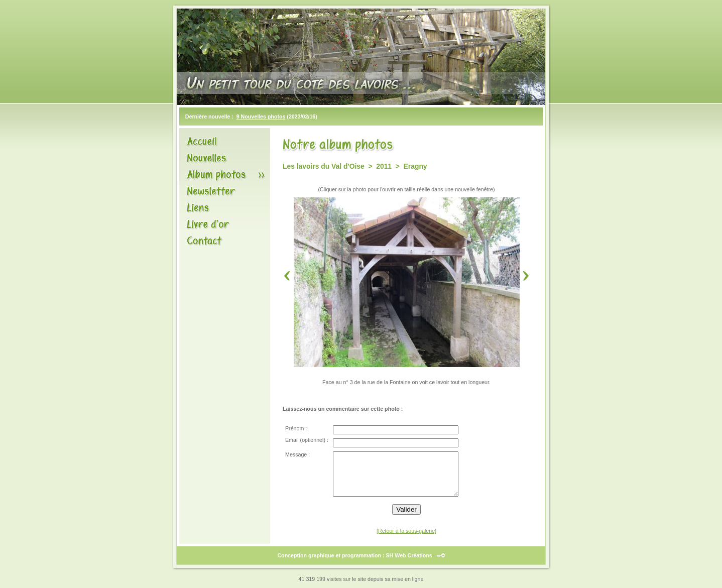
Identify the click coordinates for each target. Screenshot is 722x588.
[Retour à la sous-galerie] (406, 531)
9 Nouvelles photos (261, 116)
